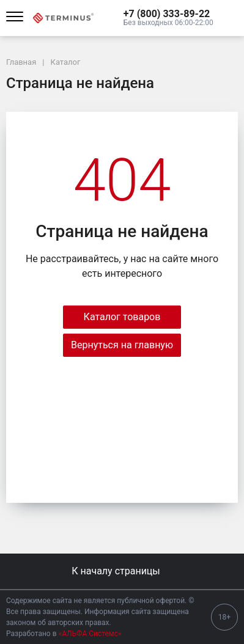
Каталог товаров (122, 317)
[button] (168, 14)
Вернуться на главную (122, 345)
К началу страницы (122, 571)
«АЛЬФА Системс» (90, 634)
